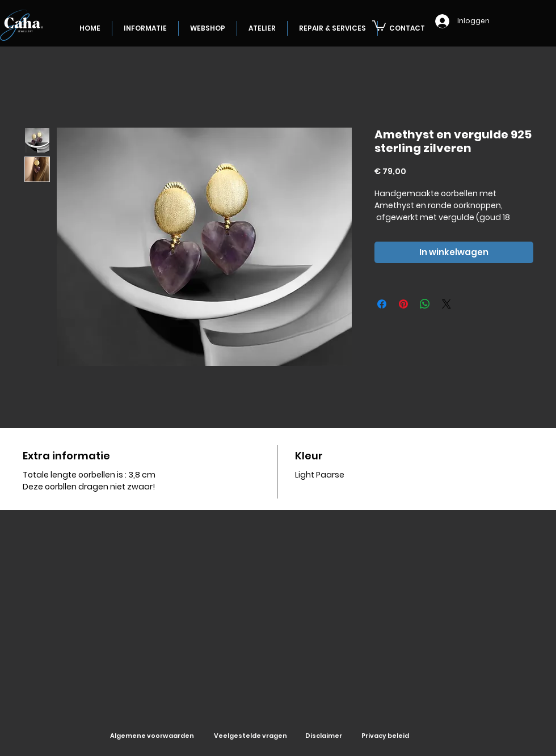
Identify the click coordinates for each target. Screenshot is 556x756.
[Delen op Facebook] (382, 304)
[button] (379, 25)
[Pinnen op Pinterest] (403, 304)
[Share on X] (447, 304)
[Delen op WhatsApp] (425, 304)
